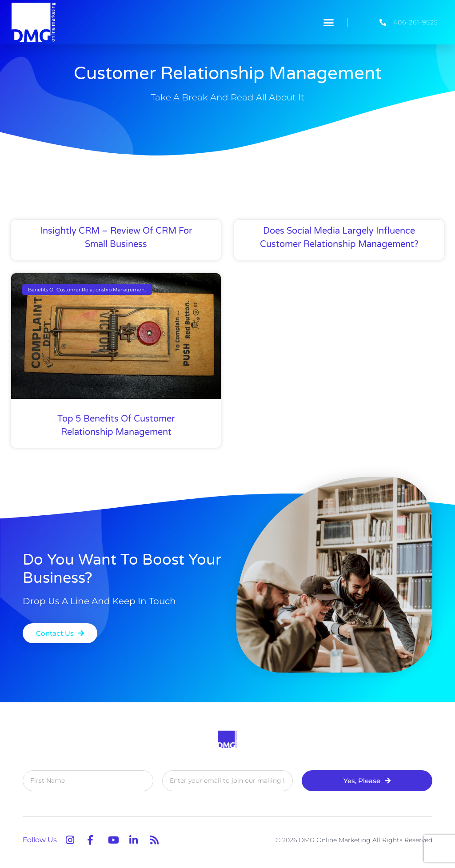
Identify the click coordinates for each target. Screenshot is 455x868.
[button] (329, 22)
